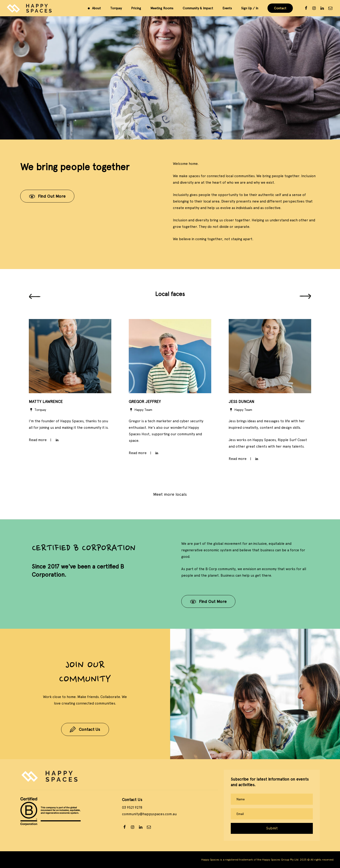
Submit (272, 828)
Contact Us (89, 731)
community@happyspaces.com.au (149, 814)
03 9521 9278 (132, 808)
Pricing (136, 8)
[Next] (305, 296)
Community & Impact (198, 8)
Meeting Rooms (162, 8)
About (96, 8)
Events (227, 8)
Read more (138, 453)
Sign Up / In (250, 8)
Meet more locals (170, 494)
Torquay (116, 8)
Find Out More (52, 196)
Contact (280, 8)
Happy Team (140, 410)
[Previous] (35, 296)
